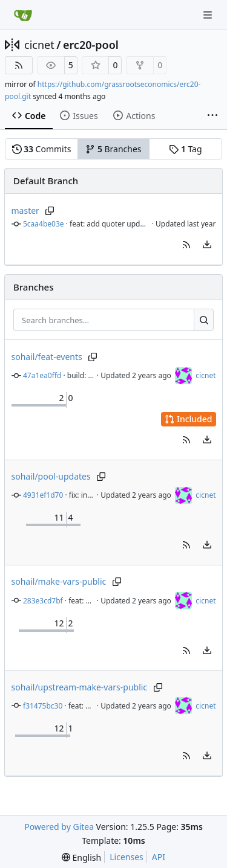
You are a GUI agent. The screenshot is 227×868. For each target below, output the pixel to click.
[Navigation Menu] (209, 15)
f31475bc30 (43, 706)
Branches (113, 149)
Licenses (127, 857)
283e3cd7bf (43, 601)
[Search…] (204, 320)
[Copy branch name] (50, 211)
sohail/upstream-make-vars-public (80, 687)
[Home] (23, 15)
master (25, 211)
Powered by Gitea (59, 827)
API (159, 857)
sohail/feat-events (47, 357)
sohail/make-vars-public (59, 581)
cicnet (39, 45)
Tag (185, 149)
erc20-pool (91, 45)
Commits (42, 149)
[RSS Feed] (19, 65)
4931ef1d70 (43, 495)
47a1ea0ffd (42, 375)
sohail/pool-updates (51, 476)
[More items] (212, 116)
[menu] (207, 245)
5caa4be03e (44, 224)
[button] (186, 245)
